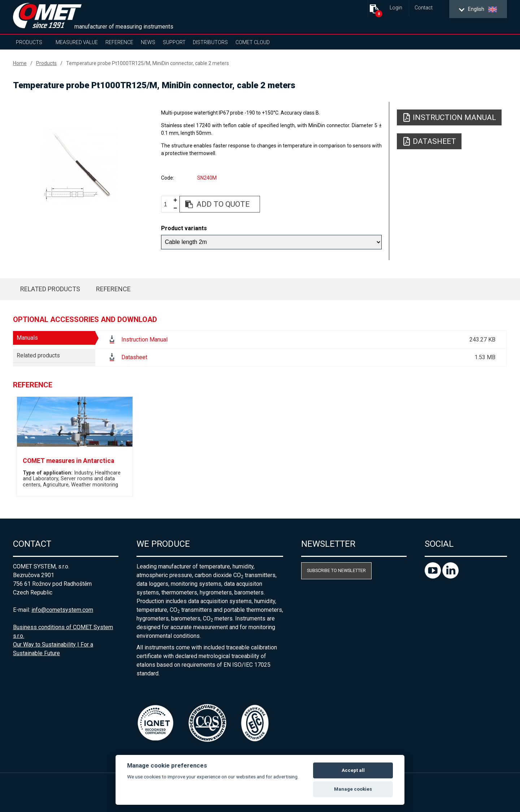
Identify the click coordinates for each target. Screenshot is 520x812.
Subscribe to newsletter (336, 570)
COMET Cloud (253, 42)
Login (396, 8)
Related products (50, 289)
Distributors (210, 42)
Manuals (27, 338)
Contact (424, 8)
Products (29, 42)
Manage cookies (353, 789)
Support (174, 42)
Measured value (77, 42)
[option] (80, 165)
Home (20, 63)
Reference (119, 42)
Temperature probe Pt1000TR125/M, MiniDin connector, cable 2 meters (148, 63)
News (148, 42)
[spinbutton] (168, 204)
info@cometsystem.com (62, 610)
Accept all (353, 770)
